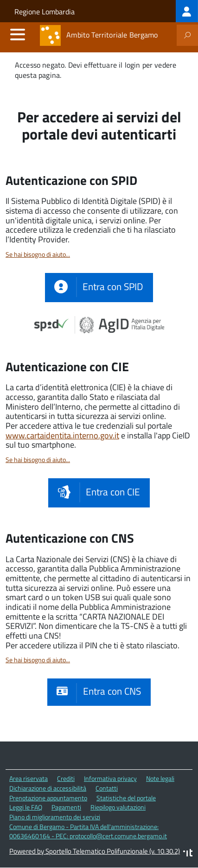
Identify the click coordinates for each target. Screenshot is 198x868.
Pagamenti (66, 807)
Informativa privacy (110, 778)
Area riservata (29, 778)
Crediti (66, 778)
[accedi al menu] (18, 34)
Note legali (160, 778)
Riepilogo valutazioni (118, 807)
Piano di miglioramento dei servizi (55, 817)
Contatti (107, 788)
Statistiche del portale (126, 798)
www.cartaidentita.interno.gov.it (62, 435)
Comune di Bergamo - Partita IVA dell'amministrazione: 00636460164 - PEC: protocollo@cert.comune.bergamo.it (88, 831)
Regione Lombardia (45, 12)
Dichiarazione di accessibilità (48, 788)
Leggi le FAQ (26, 807)
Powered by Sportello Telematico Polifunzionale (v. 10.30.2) (95, 851)
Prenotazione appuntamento (48, 798)
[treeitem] (187, 11)
